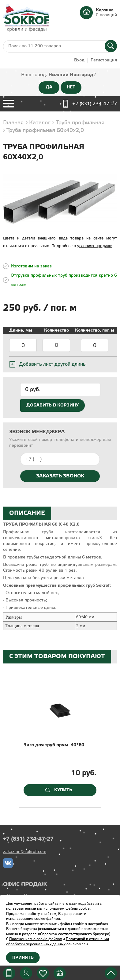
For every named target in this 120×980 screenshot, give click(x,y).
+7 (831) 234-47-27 (95, 104)
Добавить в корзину (52, 405)
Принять (23, 958)
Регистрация (104, 60)
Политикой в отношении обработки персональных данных (58, 942)
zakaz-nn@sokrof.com (25, 852)
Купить (63, 790)
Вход (79, 60)
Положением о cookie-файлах (36, 939)
